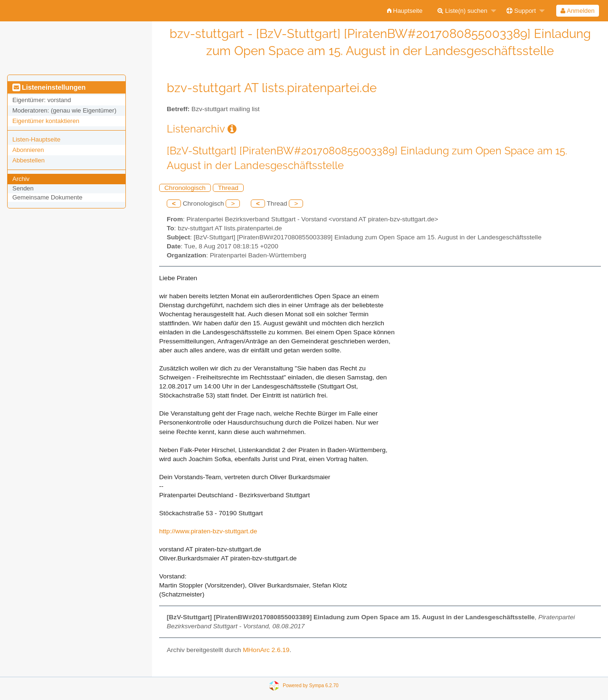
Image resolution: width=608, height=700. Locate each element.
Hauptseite (405, 11)
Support (521, 11)
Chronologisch (185, 188)
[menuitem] (405, 11)
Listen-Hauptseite (36, 139)
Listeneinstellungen (49, 87)
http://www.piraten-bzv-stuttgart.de (208, 531)
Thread (228, 188)
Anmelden (577, 11)
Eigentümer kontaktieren (46, 121)
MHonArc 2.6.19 (266, 650)
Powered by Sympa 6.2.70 (310, 686)
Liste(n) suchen (462, 11)
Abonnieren (28, 150)
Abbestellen (28, 160)
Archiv (21, 179)
